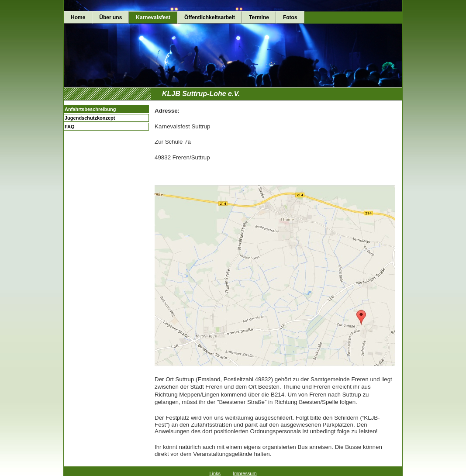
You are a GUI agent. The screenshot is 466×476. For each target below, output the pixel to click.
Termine (259, 17)
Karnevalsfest (153, 17)
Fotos (290, 17)
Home (78, 17)
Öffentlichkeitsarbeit (210, 17)
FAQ (70, 127)
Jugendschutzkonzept (90, 118)
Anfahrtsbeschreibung (90, 109)
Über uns (110, 17)
